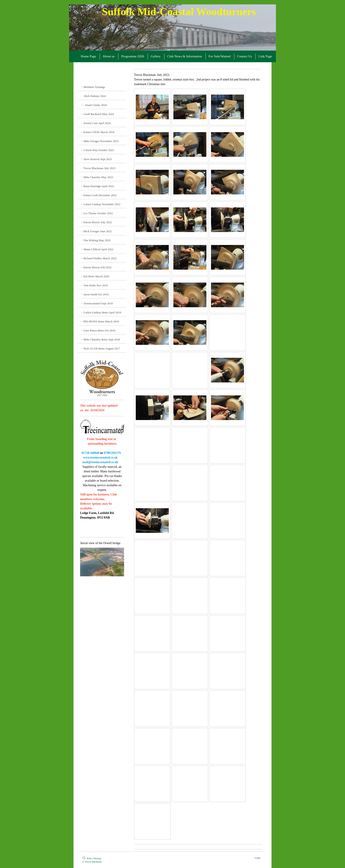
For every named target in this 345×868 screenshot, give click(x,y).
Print (87, 858)
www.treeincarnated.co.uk (100, 458)
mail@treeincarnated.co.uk (100, 462)
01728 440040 (91, 453)
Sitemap (97, 858)
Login (258, 858)
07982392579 (112, 453)
